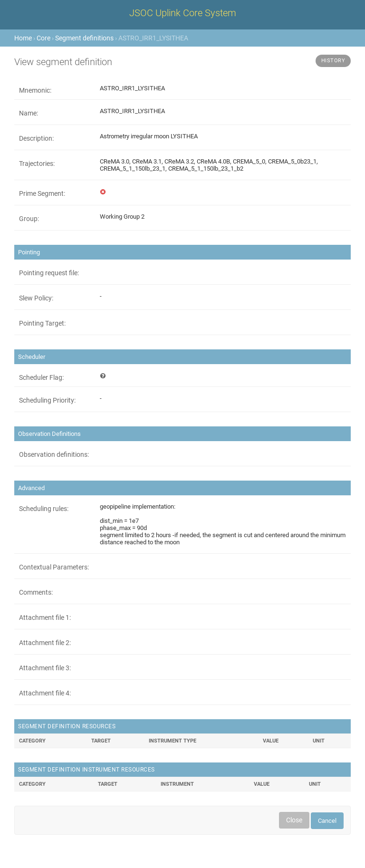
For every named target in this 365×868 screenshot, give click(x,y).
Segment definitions (84, 38)
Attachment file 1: (45, 617)
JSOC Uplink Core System (183, 13)
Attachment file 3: (45, 668)
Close (294, 820)
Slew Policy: (36, 298)
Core (43, 38)
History (333, 61)
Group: (29, 219)
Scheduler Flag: (41, 377)
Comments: (36, 592)
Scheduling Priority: (47, 400)
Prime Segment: (42, 193)
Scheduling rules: (44, 509)
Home (23, 38)
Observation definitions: (54, 454)
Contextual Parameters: (54, 567)
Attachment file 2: (45, 643)
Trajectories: (37, 164)
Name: (29, 113)
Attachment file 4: (45, 693)
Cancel (327, 821)
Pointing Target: (42, 323)
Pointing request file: (49, 273)
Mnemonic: (35, 90)
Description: (36, 138)
